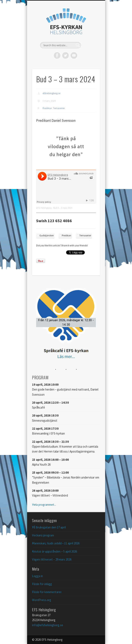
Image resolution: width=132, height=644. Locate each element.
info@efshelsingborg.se (48, 625)
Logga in (37, 576)
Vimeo (74, 55)
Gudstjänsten (47, 235)
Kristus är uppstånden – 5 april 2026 (55, 551)
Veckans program (43, 535)
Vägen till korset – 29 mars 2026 (52, 559)
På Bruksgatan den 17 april (49, 527)
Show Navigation (90, 37)
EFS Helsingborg (44, 208)
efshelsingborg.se (51, 93)
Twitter (65, 55)
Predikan (47, 108)
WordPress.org (42, 600)
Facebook (57, 55)
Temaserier (59, 108)
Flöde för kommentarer (47, 592)
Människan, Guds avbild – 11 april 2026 (56, 543)
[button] (66, 322)
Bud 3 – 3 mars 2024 (63, 208)
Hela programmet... (44, 505)
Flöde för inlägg (42, 584)
